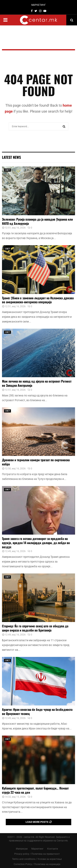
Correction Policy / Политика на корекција (37, 864)
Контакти (53, 849)
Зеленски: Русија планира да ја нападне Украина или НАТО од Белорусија (37, 221)
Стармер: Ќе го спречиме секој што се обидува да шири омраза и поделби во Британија (35, 628)
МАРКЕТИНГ (39, 5)
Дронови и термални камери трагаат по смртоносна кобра (36, 462)
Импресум (22, 849)
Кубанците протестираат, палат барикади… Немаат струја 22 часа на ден (35, 790)
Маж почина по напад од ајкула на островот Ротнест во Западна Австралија (37, 383)
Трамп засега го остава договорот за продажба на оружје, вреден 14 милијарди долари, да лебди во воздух (36, 543)
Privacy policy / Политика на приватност (37, 854)
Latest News (11, 157)
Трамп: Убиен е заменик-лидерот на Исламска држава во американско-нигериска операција (38, 300)
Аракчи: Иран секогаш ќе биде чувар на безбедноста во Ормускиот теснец (37, 712)
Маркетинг (37, 849)
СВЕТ (7, 170)
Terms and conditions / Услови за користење (37, 859)
